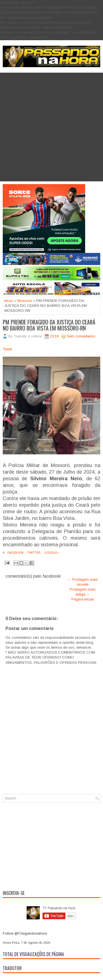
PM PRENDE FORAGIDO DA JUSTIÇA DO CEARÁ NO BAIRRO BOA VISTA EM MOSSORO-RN (49, 325)
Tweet (7, 349)
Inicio (9, 301)
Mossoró (25, 301)
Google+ (51, 553)
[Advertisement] (51, 127)
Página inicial (83, 599)
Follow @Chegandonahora (25, 933)
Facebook (15, 553)
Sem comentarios (81, 336)
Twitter (34, 553)
